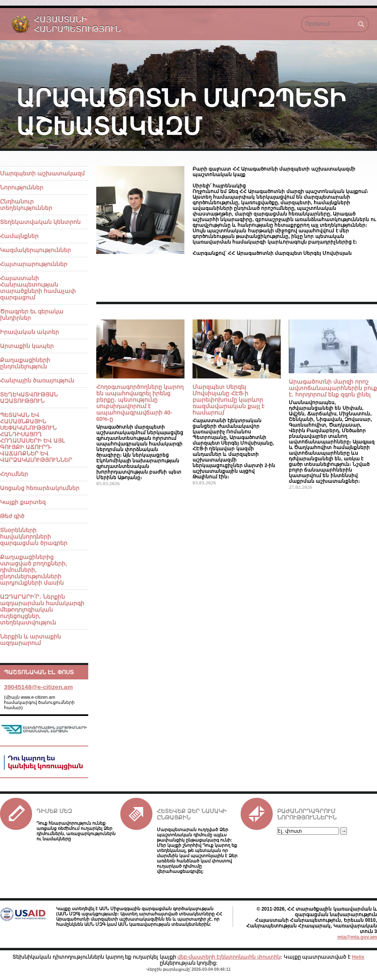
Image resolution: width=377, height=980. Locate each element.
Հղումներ (14, 474)
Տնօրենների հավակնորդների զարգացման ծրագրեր (34, 537)
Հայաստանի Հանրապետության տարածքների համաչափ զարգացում (38, 288)
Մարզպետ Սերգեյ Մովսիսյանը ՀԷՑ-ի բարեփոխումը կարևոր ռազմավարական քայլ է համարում (228, 400)
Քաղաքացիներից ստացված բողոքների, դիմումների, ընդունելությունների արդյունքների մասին (33, 570)
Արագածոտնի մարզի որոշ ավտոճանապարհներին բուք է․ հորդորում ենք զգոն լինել (333, 388)
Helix (358, 957)
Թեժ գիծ (12, 516)
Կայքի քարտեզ (23, 502)
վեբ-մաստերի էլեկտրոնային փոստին (229, 957)
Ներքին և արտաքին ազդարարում (30, 640)
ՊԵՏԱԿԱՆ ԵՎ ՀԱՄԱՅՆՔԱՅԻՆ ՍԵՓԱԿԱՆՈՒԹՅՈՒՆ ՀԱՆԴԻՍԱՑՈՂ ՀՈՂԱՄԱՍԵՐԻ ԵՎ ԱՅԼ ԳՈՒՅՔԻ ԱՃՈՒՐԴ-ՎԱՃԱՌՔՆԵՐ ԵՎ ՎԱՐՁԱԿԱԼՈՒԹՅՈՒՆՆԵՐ (36, 437)
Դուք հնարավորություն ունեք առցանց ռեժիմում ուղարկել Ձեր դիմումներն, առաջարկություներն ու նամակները (76, 831)
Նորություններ (22, 187)
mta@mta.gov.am (357, 937)
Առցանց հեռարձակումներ (40, 488)
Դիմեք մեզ (54, 811)
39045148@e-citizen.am (39, 687)
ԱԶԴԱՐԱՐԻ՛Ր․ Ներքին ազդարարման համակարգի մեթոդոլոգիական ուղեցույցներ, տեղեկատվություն (42, 610)
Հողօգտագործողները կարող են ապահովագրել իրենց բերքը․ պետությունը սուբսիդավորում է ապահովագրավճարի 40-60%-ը (140, 403)
